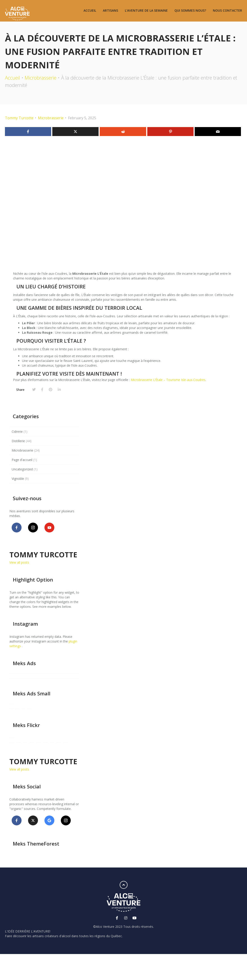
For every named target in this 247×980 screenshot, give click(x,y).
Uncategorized (22, 469)
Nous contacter (227, 10)
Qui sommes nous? (190, 10)
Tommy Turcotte (19, 118)
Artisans (110, 10)
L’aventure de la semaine (146, 10)
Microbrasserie (41, 78)
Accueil (90, 10)
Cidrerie (17, 432)
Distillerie (18, 441)
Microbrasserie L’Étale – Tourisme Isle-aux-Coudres (168, 380)
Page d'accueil (22, 460)
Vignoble (18, 479)
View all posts (19, 562)
